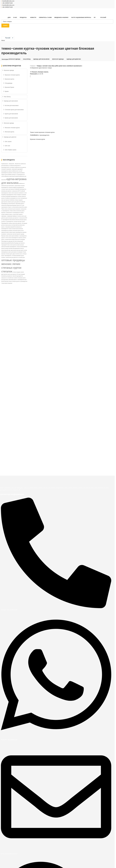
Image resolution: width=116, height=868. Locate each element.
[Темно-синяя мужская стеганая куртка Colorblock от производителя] (43, 91)
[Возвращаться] (4, 44)
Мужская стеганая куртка (38, 139)
